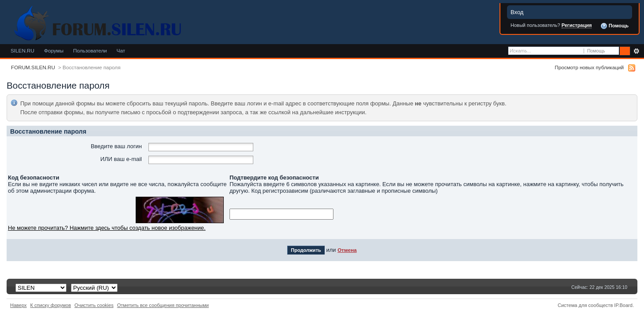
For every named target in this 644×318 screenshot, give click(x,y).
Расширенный (636, 51)
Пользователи (90, 51)
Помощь (614, 26)
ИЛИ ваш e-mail (121, 159)
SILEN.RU (22, 51)
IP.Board (623, 305)
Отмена (347, 250)
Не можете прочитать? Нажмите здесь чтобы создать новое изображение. (107, 228)
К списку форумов (51, 305)
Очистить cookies (94, 305)
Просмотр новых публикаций (589, 67)
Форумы (54, 51)
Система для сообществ (585, 305)
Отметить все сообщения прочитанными (163, 305)
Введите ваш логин (116, 146)
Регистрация (577, 25)
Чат (121, 51)
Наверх (19, 305)
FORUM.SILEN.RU (33, 67)
